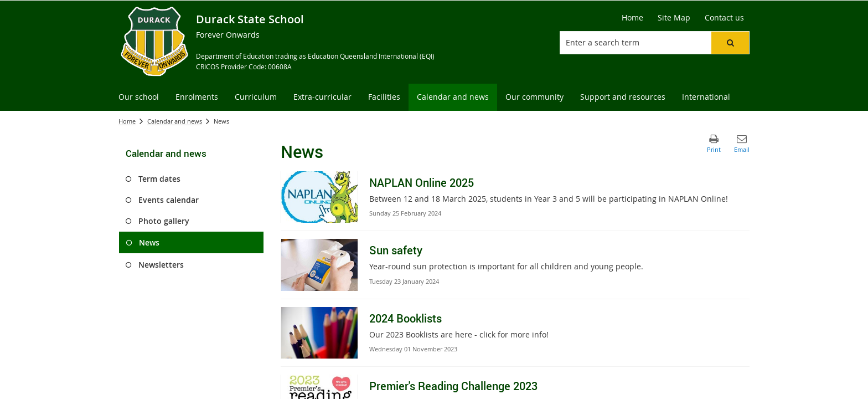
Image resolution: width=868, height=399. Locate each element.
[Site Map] (674, 18)
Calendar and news (175, 121)
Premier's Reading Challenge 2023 (453, 386)
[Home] (632, 18)
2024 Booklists (405, 318)
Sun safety (396, 250)
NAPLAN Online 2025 (422, 183)
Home (127, 121)
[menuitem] (139, 97)
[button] (730, 43)
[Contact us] (724, 18)
